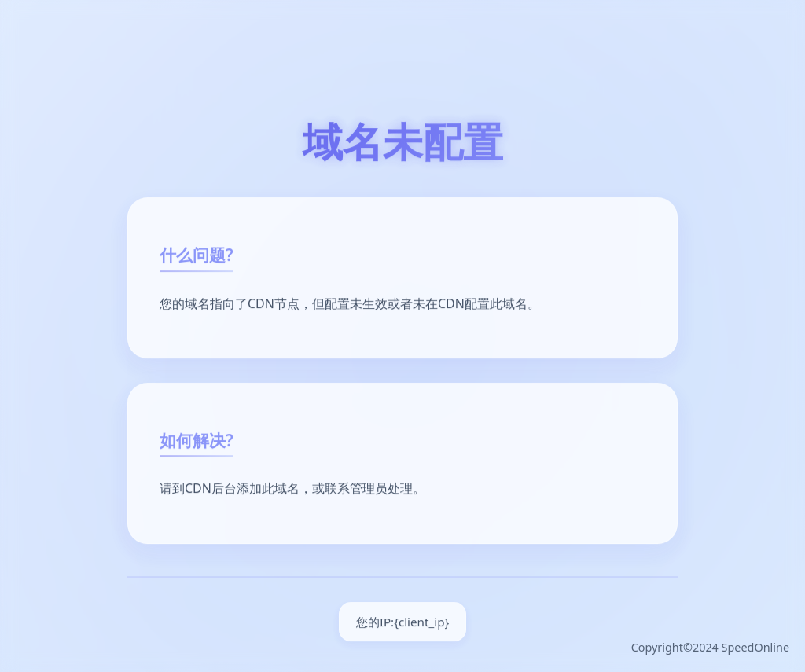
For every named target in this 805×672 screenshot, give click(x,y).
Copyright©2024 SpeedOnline (710, 647)
